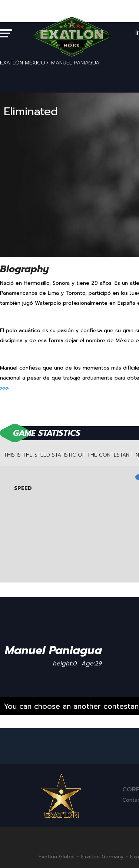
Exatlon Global (57, 857)
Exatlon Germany (102, 857)
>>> (4, 388)
